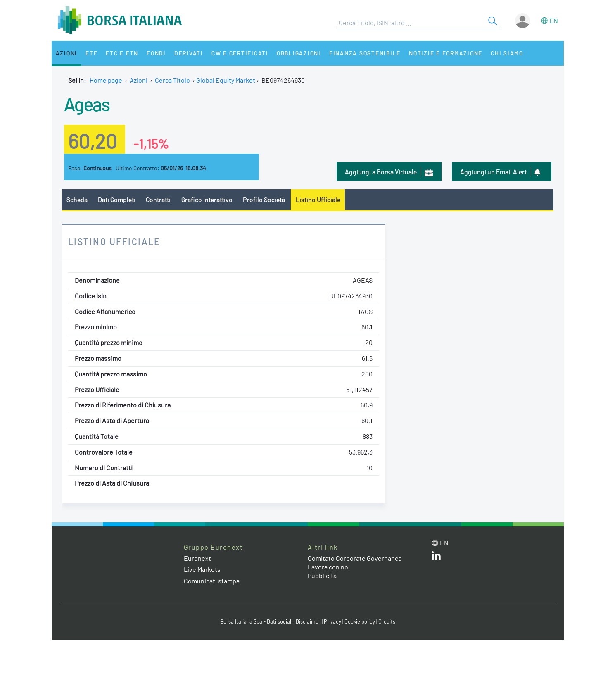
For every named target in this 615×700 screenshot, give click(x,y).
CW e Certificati (240, 53)
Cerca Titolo (172, 80)
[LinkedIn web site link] (436, 557)
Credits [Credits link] (387, 621)
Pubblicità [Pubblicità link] (322, 575)
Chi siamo (507, 53)
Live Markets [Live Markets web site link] (202, 569)
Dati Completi (117, 199)
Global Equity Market (226, 80)
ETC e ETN (122, 53)
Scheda (77, 199)
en (554, 20)
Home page (106, 80)
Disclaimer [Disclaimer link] (308, 621)
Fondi (156, 53)
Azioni (67, 53)
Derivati (189, 53)
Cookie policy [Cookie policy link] (360, 621)
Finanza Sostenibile (365, 53)
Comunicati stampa (212, 581)
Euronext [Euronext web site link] (197, 558)
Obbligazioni (299, 53)
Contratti (158, 199)
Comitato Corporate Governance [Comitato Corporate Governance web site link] (355, 558)
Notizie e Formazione (446, 53)
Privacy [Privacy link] (332, 621)
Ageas (87, 104)
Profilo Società (264, 199)
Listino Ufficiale (318, 199)
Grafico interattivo (207, 199)
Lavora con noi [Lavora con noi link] (329, 567)
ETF (91, 53)
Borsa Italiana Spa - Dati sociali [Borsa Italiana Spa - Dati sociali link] (256, 621)
